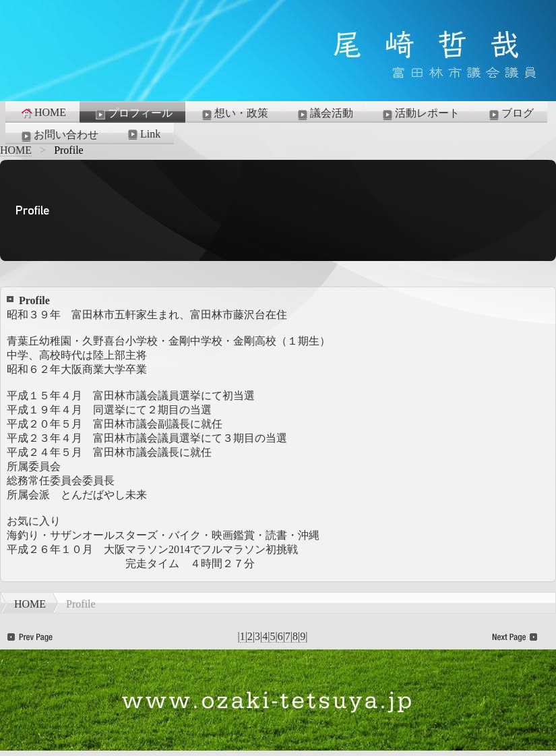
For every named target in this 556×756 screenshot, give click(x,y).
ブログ (510, 114)
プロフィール (133, 114)
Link (143, 134)
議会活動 (324, 114)
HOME (43, 113)
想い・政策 (234, 114)
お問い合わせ (59, 136)
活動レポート (420, 114)
